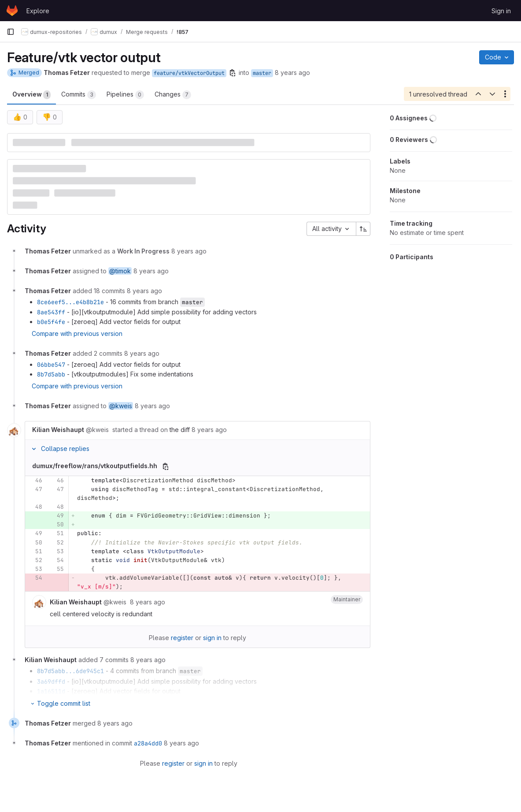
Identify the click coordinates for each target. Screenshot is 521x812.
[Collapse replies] (34, 449)
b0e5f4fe (51, 322)
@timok (120, 271)
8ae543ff (51, 312)
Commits (79, 95)
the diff (180, 430)
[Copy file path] (166, 466)
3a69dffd (51, 682)
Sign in (501, 11)
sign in (212, 638)
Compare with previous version (77, 333)
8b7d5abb (51, 374)
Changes (173, 95)
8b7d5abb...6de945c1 (70, 671)
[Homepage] (12, 11)
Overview (31, 95)
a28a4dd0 (148, 743)
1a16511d (51, 691)
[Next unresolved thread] (492, 94)
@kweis (121, 406)
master (262, 73)
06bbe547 (51, 365)
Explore (38, 11)
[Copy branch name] (233, 73)
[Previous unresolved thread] (478, 94)
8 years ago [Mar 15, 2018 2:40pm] (292, 73)
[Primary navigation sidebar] (11, 32)
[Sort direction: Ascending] (363, 229)
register (182, 638)
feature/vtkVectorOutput (189, 73)
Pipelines (125, 95)
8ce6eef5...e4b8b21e (70, 302)
